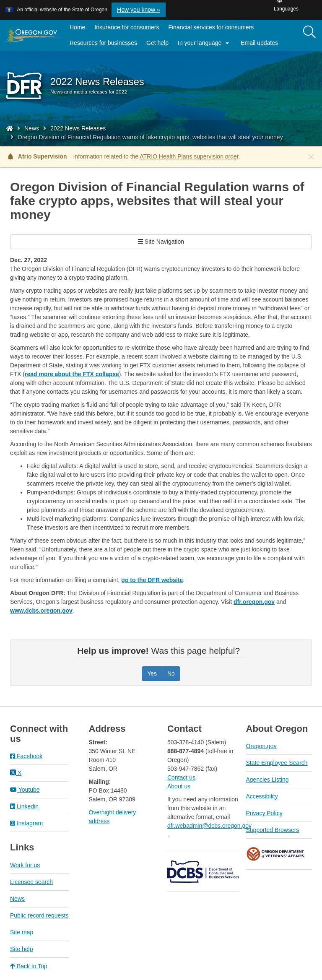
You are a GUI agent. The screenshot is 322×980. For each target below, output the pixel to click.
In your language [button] (205, 43)
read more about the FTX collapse (72, 374)
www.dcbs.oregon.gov (41, 611)
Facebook (26, 756)
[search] (309, 35)
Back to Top (29, 966)
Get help (157, 43)
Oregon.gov (261, 746)
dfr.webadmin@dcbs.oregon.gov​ (209, 826)
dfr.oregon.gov (254, 602)
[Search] (309, 32)
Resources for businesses (103, 43)
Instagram (26, 823)
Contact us (181, 777)
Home (77, 27)
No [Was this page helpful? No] (171, 673)
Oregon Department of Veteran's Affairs (275, 854)
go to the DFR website (152, 580)
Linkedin (24, 806)
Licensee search (31, 882)
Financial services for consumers (211, 27)
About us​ (179, 786)
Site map (22, 932)
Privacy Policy (264, 813)
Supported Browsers (273, 830)
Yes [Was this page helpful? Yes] (152, 673)
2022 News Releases (78, 128)
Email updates (262, 44)
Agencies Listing (267, 780)
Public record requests (39, 915)
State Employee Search (277, 763)
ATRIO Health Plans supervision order (189, 156)
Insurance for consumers (127, 27)
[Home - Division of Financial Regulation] (10, 128)
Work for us (25, 865)
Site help (21, 949)
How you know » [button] (139, 10)
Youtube (25, 790)
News (32, 128)
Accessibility (262, 796)
